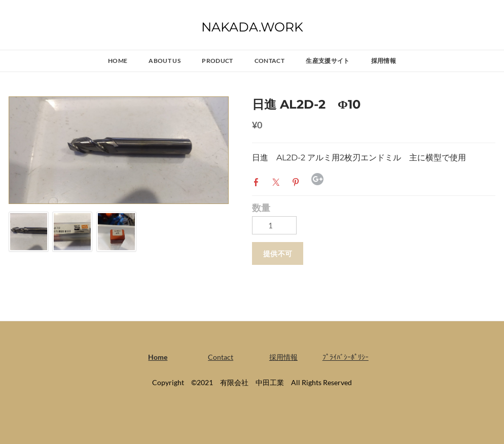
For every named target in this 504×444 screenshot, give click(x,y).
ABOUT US (165, 61)
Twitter (278, 181)
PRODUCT (218, 61)
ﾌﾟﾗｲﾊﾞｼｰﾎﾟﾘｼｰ (346, 357)
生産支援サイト (328, 61)
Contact (270, 61)
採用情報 (384, 61)
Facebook (258, 181)
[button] (278, 253)
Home (118, 61)
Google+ (317, 179)
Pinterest (298, 181)
